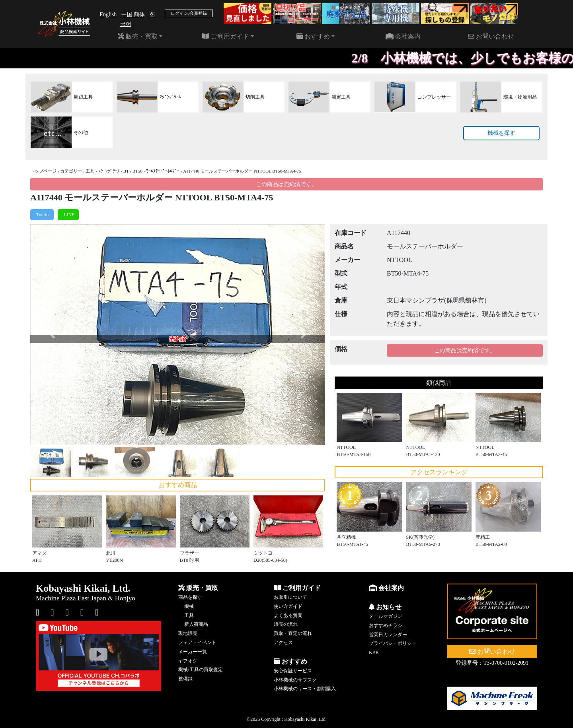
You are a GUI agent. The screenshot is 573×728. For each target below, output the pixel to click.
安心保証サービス (293, 671)
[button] (52, 335)
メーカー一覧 (193, 652)
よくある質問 (288, 615)
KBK (374, 652)
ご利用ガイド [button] (226, 36)
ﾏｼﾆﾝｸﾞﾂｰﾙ (109, 171)
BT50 (137, 171)
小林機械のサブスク (295, 680)
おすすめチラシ (386, 625)
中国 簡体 (133, 15)
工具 (90, 171)
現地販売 (188, 633)
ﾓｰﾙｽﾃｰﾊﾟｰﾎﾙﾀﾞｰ (163, 171)
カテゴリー (71, 171)
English (108, 15)
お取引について (290, 597)
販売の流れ (286, 624)
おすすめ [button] (313, 36)
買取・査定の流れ (293, 633)
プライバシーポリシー (393, 643)
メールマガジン (386, 616)
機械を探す (501, 133)
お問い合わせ (491, 36)
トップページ (43, 171)
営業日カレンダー (388, 635)
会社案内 (403, 36)
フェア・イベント (197, 643)
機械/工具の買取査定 (200, 670)
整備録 (185, 679)
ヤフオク (188, 661)
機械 (189, 606)
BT (126, 171)
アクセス (283, 643)
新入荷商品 (196, 624)
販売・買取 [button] (138, 36)
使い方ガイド (288, 606)
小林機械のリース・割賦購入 (305, 689)
